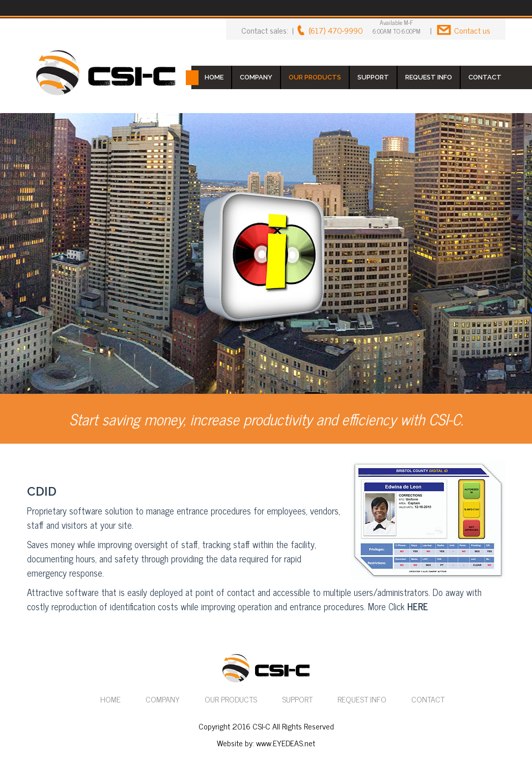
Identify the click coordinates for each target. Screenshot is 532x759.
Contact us (472, 30)
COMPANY (256, 77)
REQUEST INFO (429, 77)
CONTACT (485, 77)
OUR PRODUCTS (315, 77)
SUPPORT (373, 77)
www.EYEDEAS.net (286, 743)
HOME (214, 77)
